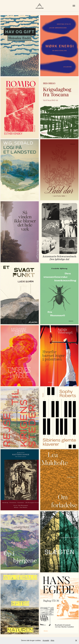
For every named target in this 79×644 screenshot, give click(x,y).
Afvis (52, 640)
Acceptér (46, 640)
